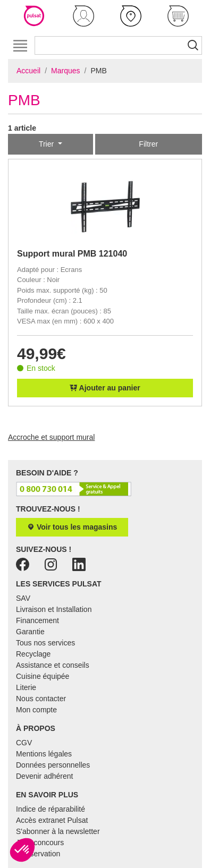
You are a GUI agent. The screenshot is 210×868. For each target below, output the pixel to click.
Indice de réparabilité (51, 809)
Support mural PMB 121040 (72, 254)
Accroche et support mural (51, 437)
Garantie (30, 632)
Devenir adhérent (44, 776)
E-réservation (38, 854)
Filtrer (148, 144)
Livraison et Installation (54, 609)
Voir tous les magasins (72, 527)
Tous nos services (45, 643)
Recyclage (33, 654)
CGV (24, 743)
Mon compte (36, 710)
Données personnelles (53, 765)
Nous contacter (41, 699)
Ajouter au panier (105, 388)
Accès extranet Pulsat (52, 820)
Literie (26, 687)
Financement (37, 620)
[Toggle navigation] (20, 45)
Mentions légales (44, 754)
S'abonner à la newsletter (58, 831)
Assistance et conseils (53, 665)
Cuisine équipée (43, 676)
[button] (83, 16)
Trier (47, 144)
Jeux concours (40, 843)
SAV (23, 598)
